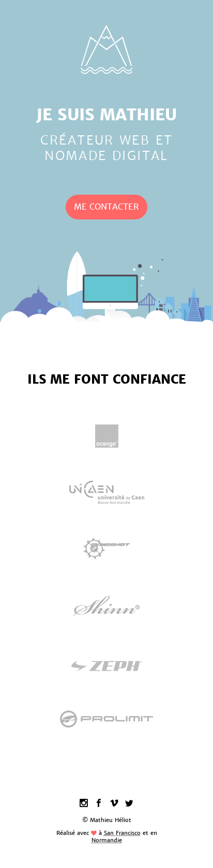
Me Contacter (106, 207)
